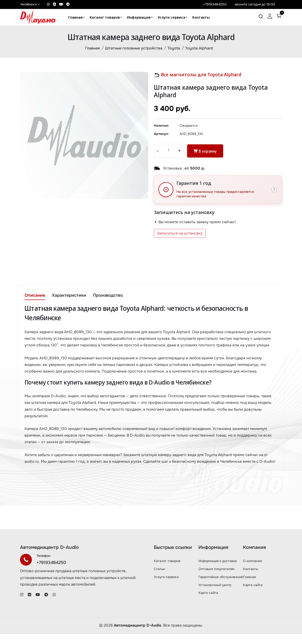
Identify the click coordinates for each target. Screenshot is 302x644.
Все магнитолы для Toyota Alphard (198, 75)
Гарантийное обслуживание (221, 587)
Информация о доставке (218, 571)
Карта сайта (208, 603)
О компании (252, 571)
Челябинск (30, 4)
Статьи (159, 579)
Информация (139, 17)
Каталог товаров (105, 17)
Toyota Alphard (199, 49)
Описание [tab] (35, 297)
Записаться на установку (180, 235)
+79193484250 (215, 4)
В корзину (206, 153)
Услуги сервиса (171, 17)
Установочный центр (215, 595)
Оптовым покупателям (216, 579)
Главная (75, 17)
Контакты (201, 17)
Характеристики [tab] (70, 297)
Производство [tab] (109, 297)
